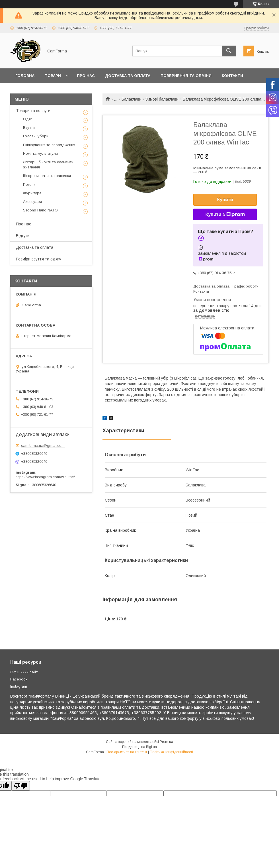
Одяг (28, 119)
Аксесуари (32, 202)
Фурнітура (32, 193)
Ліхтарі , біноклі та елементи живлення (48, 165)
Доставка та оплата (128, 76)
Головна (25, 76)
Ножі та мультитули (40, 153)
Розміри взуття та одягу (39, 259)
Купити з (225, 215)
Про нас (86, 76)
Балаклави (132, 99)
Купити (225, 200)
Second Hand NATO (40, 210)
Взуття (29, 128)
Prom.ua (166, 742)
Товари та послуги (33, 111)
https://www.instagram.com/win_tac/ (45, 477)
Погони (29, 185)
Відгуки (23, 236)
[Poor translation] (21, 786)
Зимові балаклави (162, 99)
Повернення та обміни (186, 76)
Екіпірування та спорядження (49, 145)
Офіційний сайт (24, 672)
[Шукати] (229, 51)
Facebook (19, 679)
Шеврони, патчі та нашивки (47, 176)
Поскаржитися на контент (127, 752)
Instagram (19, 686)
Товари (53, 76)
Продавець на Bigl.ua (139, 747)
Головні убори (36, 136)
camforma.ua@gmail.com (43, 446)
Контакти (232, 76)
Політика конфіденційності (171, 752)
